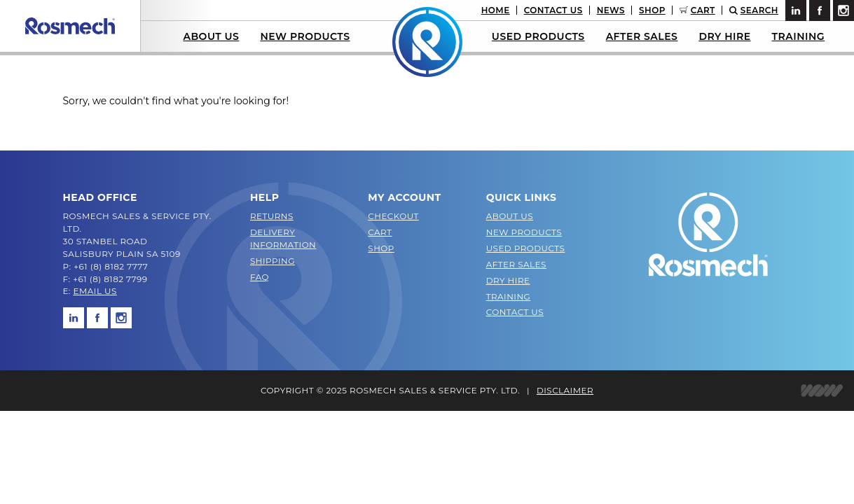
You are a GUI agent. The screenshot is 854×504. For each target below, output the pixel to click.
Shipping (273, 261)
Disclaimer (565, 390)
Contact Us (553, 10)
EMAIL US (95, 291)
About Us (211, 36)
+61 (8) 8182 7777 (111, 266)
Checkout (393, 216)
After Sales (642, 36)
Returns (272, 216)
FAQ (260, 277)
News (611, 10)
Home (496, 10)
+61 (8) (88, 279)
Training (799, 36)
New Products (305, 36)
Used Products (538, 36)
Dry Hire (724, 36)
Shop (652, 10)
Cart (703, 10)
